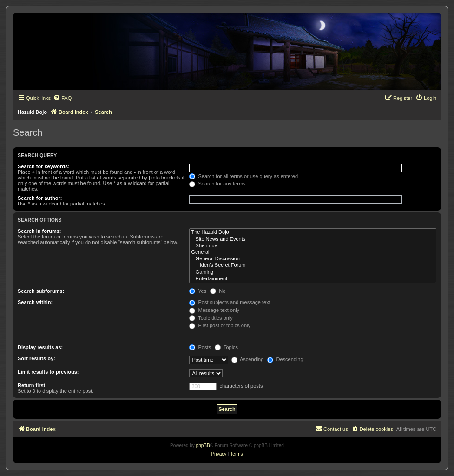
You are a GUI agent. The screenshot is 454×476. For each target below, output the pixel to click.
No (218, 291)
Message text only (214, 310)
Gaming (313, 272)
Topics (226, 347)
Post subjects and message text (230, 302)
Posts (200, 347)
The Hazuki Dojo (313, 232)
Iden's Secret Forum (313, 265)
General (313, 252)
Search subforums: (41, 291)
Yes (198, 291)
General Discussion (313, 259)
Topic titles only (211, 318)
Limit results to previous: (48, 372)
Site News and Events (313, 239)
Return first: (32, 385)
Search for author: (40, 198)
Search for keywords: (44, 166)
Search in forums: (39, 231)
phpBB (203, 446)
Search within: (35, 302)
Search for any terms (217, 184)
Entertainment (313, 279)
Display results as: (40, 347)
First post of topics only (220, 325)
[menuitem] (62, 98)
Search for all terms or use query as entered (243, 176)
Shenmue (313, 246)
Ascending (248, 359)
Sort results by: (36, 358)
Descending (285, 359)
